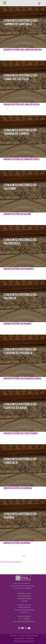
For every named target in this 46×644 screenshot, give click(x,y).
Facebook (23, 628)
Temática (24, 601)
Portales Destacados (24, 607)
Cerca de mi (24, 612)
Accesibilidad (30, 638)
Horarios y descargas (24, 605)
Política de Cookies (19, 638)
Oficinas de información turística (24, 610)
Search (39, 4)
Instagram (20, 628)
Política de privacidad (32, 636)
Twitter (26, 628)
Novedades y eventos (24, 593)
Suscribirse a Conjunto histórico (11, 562)
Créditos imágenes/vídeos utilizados (24, 641)
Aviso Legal (21, 636)
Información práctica (24, 596)
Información (13, 636)
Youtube (29, 628)
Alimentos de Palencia (24, 598)
